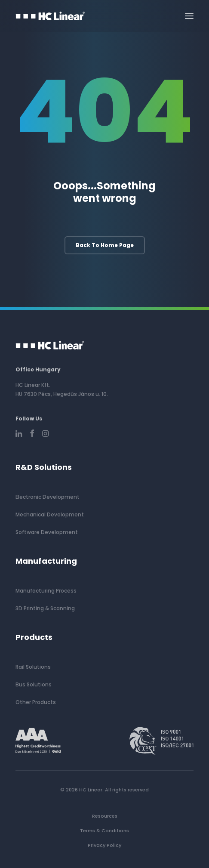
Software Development (47, 532)
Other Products (36, 702)
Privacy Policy (104, 845)
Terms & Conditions (104, 831)
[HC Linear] (50, 16)
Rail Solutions (33, 667)
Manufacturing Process (46, 591)
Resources (105, 816)
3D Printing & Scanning (45, 608)
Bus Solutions (34, 684)
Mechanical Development (50, 514)
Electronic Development (48, 497)
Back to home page (105, 245)
